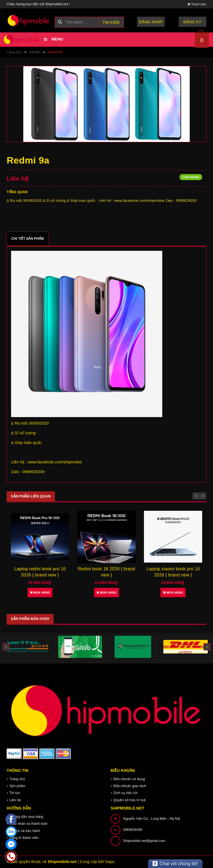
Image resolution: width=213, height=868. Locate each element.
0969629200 (133, 830)
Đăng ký (193, 22)
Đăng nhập (151, 22)
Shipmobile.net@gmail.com (144, 841)
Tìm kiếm (111, 22)
